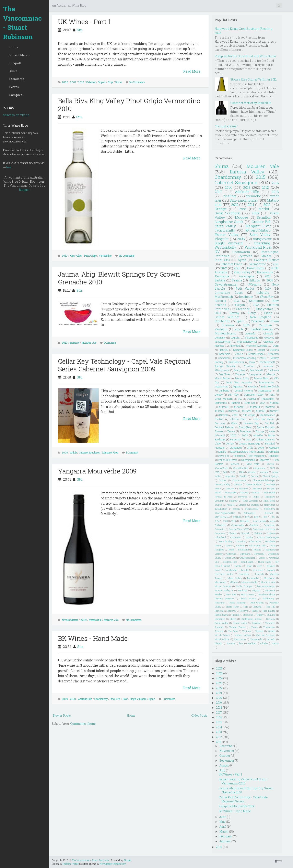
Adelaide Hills (85, 699)
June (223, 817)
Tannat (261, 350)
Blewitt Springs (271, 476)
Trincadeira (269, 627)
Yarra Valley (225, 226)
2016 (275, 183)
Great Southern (227, 213)
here (9, 167)
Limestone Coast (229, 293)
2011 (251, 205)
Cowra (274, 321)
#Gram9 (269, 513)
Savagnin (219, 501)
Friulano (257, 550)
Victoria (274, 350)
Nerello (218, 594)
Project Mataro (20, 55)
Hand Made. (248, 562)
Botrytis (252, 386)
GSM (272, 395)
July (222, 770)
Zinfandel (224, 358)
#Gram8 (223, 415)
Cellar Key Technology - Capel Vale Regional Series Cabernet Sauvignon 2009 (124, 365)
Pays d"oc (224, 456)
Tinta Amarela (250, 501)
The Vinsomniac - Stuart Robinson (22, 23)
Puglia (256, 497)
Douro (229, 545)
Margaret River (110, 452)
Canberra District (267, 260)
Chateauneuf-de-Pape (264, 480)
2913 (234, 521)
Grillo (250, 448)
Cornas (230, 443)
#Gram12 (220, 435)
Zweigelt (255, 505)
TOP (278, 861)
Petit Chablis (257, 603)
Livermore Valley (224, 574)
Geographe (247, 276)
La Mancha (231, 570)
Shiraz (119, 82)
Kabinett (271, 566)
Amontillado (259, 521)
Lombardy (244, 574)
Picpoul (102, 82)
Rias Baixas (269, 611)
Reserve (244, 611)
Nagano (256, 590)
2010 (81, 82)
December (226, 746)
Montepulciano (225, 333)
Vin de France (222, 635)
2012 (265, 187)
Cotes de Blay (225, 541)
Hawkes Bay (251, 423)
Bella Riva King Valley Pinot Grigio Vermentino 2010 (129, 104)
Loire (261, 448)
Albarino (252, 472)
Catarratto (220, 529)
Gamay (234, 313)
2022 (224, 268)
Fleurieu (224, 350)
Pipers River (232, 607)
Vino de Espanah (265, 635)
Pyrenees (245, 256)
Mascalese (269, 578)
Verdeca (259, 631)
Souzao (219, 431)
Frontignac (270, 550)
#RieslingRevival (247, 342)
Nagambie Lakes (243, 350)
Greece (262, 558)
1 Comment (110, 343)
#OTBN (270, 464)
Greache (238, 484)
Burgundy (235, 439)
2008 (241, 239)
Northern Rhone (267, 594)
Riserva (236, 615)
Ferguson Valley (254, 395)
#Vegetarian (259, 468)
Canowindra (238, 525)
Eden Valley (260, 234)
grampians (270, 505)
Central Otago (255, 354)
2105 (233, 472)
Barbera (220, 280)
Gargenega (236, 448)
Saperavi (264, 460)
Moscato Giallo (249, 582)
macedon (268, 366)
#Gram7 (274, 411)
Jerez (259, 566)
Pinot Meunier (236, 362)
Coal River (225, 374)
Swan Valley (221, 623)
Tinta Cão (250, 403)
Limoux (271, 570)
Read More (192, 71)
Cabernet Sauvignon (90, 452)
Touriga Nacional (225, 366)
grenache (75, 343)
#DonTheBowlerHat (225, 513)
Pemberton (222, 321)
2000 (235, 415)
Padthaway (268, 598)
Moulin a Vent (268, 582)
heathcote (246, 297)
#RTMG (237, 517)
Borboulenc (220, 525)
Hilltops (254, 280)
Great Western (224, 399)
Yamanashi (256, 639)
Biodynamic (265, 309)
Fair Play (233, 395)
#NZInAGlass (222, 517)
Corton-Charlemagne (268, 537)
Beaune (255, 476)
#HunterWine (223, 342)
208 (225, 472)
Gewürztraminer (226, 284)
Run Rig (272, 615)
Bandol (243, 476)
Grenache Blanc (254, 484)
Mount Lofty (242, 378)
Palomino (220, 603)
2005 (246, 325)
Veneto (235, 464)
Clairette (258, 533)
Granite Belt (261, 222)
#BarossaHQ (252, 509)
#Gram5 (247, 411)
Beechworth (257, 370)
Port (246, 607)
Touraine (219, 627)
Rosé (125, 699)
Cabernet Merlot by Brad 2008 (251, 103)
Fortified (270, 443)
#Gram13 (239, 407)
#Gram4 (233, 411)
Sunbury (271, 619)
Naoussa (270, 590)
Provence (243, 497)
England (240, 545)
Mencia (271, 374)
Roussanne (265, 272)
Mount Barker (222, 378)
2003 (245, 435)
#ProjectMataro (70, 620)
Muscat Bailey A (224, 590)
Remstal (219, 611)
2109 (241, 472)
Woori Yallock (222, 639)
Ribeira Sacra (221, 615)
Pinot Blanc (245, 427)
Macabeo (274, 448)
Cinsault (268, 333)
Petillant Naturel (224, 427)
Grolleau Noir (230, 562)
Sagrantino (221, 403)
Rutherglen (268, 399)
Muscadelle (231, 492)
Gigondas (231, 554)
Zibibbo (243, 505)
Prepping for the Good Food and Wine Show (245, 56)
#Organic (255, 284)
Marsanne (256, 301)
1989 (256, 517)
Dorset (218, 545)
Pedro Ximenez (237, 603)
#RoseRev (267, 297)
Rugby (260, 615)
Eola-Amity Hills (257, 545)
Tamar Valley (240, 623)
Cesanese (220, 533)
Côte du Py (255, 541)
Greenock (243, 309)
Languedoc (256, 374)
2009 (65, 452)
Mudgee (242, 217)
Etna (273, 545)
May (222, 822)
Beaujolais (240, 370)
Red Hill (271, 607)
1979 (247, 517)
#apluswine (221, 386)
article (73, 452)
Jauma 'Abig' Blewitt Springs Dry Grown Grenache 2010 (119, 278)
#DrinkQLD (250, 513)
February (226, 836)
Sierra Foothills (266, 427)
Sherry (233, 619)
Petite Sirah (270, 492)
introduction (221, 509)
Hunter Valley (227, 234)
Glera (234, 423)
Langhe (245, 570)
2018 (275, 192)
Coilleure (271, 533)
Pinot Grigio (90, 256)
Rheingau (270, 497)
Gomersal (259, 554)
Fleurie (231, 550)
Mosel (218, 492)
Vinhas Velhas (243, 635)
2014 (228, 187)
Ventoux (247, 631)
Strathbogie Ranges (251, 619)
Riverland (235, 346)
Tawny (231, 431)
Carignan (265, 325)
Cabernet (91, 82)
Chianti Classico (265, 439)
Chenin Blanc (238, 419)
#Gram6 (260, 411)
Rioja (110, 82)
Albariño (258, 435)
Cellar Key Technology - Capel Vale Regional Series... (243, 799)
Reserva (232, 611)
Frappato (220, 448)
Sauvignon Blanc (244, 200)
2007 (73, 82)
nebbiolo (263, 293)
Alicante (264, 472)
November (227, 751)
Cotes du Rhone (264, 419)
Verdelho (221, 329)
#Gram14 (255, 407)
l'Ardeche (230, 643)
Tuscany (219, 631)
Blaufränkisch (267, 415)
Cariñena (254, 525)
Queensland (248, 460)
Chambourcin (240, 480)
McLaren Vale (89, 343)
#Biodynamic (222, 370)
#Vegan (240, 305)
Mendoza (257, 488)
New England (261, 317)
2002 (233, 435)
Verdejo (272, 631)
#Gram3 (219, 411)
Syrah (152, 699)
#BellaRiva (269, 509)
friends (218, 643)
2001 (273, 468)
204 (274, 517)
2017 (218, 192)
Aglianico (238, 386)
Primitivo (273, 354)
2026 (219, 668)
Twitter (218, 505)
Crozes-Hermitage (249, 443)
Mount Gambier (223, 586)
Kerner (218, 570)
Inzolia (238, 566)
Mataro (222, 452)
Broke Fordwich (270, 386)
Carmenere (269, 525)
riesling (230, 196)
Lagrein (235, 337)
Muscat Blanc (262, 378)
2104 (217, 521)
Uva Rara (233, 631)
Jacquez (230, 488)
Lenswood (258, 570)
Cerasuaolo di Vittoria (264, 529)
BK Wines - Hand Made (93, 638)
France (237, 280)
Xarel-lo (231, 505)
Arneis (239, 354)
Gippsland (245, 554)
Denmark (220, 337)
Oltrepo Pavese (248, 598)
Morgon (271, 488)
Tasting (236, 403)
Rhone (255, 611)
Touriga (260, 431)
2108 (225, 521)
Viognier (222, 239)
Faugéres (219, 550)
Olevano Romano (224, 598)
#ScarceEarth (221, 468)
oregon (236, 509)
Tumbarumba (266, 382)
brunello (271, 639)
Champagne (265, 390)
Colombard (220, 537)
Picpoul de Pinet (224, 497)
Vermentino (105, 256)
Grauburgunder (247, 558)
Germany (220, 423)
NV (217, 252)
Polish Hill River (228, 460)
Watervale (224, 354)
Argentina (230, 476)
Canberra (224, 390)
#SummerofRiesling (244, 358)
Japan (249, 566)
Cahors (223, 480)
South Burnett (267, 362)
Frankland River (258, 247)
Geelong (219, 554)
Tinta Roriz (269, 501)
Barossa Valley (247, 172)
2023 (237, 301)
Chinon (233, 533)
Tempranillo (225, 230)
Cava (248, 439)
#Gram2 (270, 407)
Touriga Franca (237, 627)
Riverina (228, 325)
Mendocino (220, 582)
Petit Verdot (245, 288)
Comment (236, 537)
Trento (254, 627)
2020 (237, 268)
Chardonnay (101, 699)
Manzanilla (253, 578)
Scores (14, 87)
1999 (265, 517)
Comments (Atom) (83, 724)
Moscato (219, 346)
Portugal (257, 607)
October (225, 756)
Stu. (80, 30)
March (224, 831)
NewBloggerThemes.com (113, 864)
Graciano (268, 342)
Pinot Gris (115, 699)
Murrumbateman (266, 586)
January (225, 841)
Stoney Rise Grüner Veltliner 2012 (254, 79)
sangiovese (262, 239)
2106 (263, 358)
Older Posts (199, 715)
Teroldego (245, 431)
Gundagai (271, 484)
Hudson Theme (71, 864)
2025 (217, 472)
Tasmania (222, 276)
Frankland (244, 550)
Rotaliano (248, 615)
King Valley (76, 256)
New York (231, 594)
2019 (267, 205)
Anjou (273, 521)
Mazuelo (243, 488)
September (227, 760)
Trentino (249, 366)
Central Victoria (244, 390)
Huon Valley (265, 562)
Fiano (268, 313)
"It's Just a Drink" (226, 126)
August (224, 765)
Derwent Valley (222, 484)
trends (275, 643)
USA (263, 403)
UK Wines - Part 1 (84, 22)
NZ (240, 399)
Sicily (252, 313)
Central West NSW (239, 529)
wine (272, 431)
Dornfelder (270, 541)
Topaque (256, 623)
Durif (276, 346)
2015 (261, 177)
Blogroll (15, 63)
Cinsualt (245, 533)
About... (14, 71)
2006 (65, 82)
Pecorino (239, 456)
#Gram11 (224, 407)
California (273, 370)
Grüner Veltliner (227, 317)
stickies (264, 643)
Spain (241, 321)
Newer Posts (62, 715)
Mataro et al (95, 620)
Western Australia (257, 346)
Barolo (271, 435)
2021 (276, 264)
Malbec (266, 256)
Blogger (24, 190)
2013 (247, 187)
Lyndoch (259, 574)
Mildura (234, 582)
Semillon (264, 217)
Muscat (244, 492)
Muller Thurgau (244, 586)
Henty (218, 488)
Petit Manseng (256, 456)
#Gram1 (274, 403)
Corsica (249, 537)
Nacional (243, 590)
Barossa (220, 301)
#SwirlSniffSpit (241, 468)
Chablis (219, 419)
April (223, 827)
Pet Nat (270, 423)
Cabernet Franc (231, 264)
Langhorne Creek (229, 222)
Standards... (18, 79)
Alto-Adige (249, 415)
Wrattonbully (225, 247)
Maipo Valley (235, 578)
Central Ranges (262, 329)
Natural (256, 492)
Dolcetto (240, 374)
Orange (221, 209)
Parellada (274, 452)
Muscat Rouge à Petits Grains (247, 452)
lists (241, 643)
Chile (218, 443)
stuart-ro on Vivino (16, 115)
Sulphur (233, 501)
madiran (252, 643)
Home (14, 47)
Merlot (264, 209)
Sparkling (262, 243)
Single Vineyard (138, 699)
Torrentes (270, 623)
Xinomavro (240, 639)
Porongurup (252, 337)
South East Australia (239, 382)
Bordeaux (220, 439)
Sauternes (220, 619)
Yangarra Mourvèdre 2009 (97, 471)
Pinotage (274, 456)
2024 (256, 305)
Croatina (241, 541)
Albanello (244, 521)
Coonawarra (241, 252)
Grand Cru (230, 558)
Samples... (17, 95)
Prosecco (269, 337)
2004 (218, 313)
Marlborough (224, 297)
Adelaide (250, 333)
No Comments (137, 82)
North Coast (248, 594)
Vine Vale (253, 464)
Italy (268, 288)
